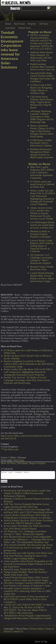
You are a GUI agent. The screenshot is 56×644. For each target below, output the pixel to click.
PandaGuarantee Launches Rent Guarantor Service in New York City (42, 67)
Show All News (8, 463)
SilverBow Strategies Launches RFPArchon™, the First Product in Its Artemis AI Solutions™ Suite (28, 584)
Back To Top (41, 642)
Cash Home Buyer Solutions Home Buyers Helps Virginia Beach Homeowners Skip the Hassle (42, 102)
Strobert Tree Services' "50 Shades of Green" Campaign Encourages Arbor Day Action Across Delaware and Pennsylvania (27, 380)
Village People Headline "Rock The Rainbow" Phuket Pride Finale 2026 (26, 573)
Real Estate (19, 24)
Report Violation (38, 463)
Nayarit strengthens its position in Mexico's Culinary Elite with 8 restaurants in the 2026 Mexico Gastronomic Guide (29, 364)
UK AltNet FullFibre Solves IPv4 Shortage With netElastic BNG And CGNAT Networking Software (28, 511)
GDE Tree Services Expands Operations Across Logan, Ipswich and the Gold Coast (26, 505)
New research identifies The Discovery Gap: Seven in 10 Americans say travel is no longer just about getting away (28, 548)
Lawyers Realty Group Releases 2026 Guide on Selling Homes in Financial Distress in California (42, 246)
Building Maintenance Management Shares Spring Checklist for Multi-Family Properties (42, 153)
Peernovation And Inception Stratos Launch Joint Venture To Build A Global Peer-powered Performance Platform (27, 493)
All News (44, 24)
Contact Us (18, 631)
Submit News (25, 28)
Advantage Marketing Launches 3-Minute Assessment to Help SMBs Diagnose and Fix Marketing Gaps (42, 117)
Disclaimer (23, 463)
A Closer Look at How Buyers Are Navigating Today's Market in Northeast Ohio (41, 89)
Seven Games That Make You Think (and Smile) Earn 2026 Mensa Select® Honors (27, 527)
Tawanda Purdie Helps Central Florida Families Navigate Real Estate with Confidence (43, 77)
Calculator (10, 28)
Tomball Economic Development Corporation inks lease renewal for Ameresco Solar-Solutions (12, 50)
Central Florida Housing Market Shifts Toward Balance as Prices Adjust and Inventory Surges (42, 277)
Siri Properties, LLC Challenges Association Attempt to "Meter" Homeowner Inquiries (41, 259)
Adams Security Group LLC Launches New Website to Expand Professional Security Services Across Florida (42, 213)
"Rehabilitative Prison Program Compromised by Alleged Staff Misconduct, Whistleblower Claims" (28, 617)
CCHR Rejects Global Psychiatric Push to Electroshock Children (41, 143)
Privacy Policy (37, 629)
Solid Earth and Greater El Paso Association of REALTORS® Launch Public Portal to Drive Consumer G (26, 599)
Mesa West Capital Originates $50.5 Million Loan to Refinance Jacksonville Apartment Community (42, 172)
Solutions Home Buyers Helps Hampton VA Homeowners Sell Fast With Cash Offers (42, 56)
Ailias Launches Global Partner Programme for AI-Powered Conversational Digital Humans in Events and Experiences (28, 564)
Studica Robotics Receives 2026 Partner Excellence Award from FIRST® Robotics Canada (28, 522)
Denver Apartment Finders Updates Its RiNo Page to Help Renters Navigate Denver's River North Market (42, 131)
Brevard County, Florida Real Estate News (42, 268)
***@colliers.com (9, 449)
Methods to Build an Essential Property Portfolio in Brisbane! (41, 234)
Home (8, 24)
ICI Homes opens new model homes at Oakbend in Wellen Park (42, 184)
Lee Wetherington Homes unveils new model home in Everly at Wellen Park (42, 225)
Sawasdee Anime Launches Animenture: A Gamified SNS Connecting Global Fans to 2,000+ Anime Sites (28, 591)
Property (32, 24)
